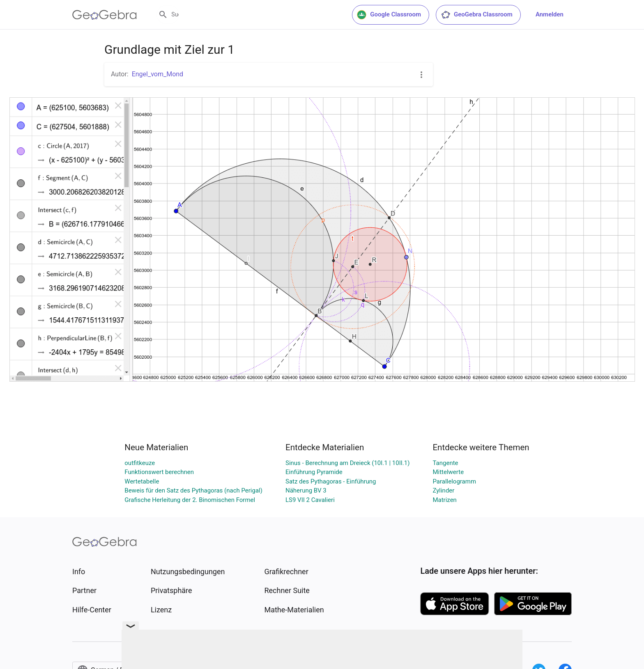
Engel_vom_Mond (158, 74)
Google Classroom (389, 15)
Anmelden (550, 14)
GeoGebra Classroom (477, 15)
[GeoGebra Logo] (105, 15)
